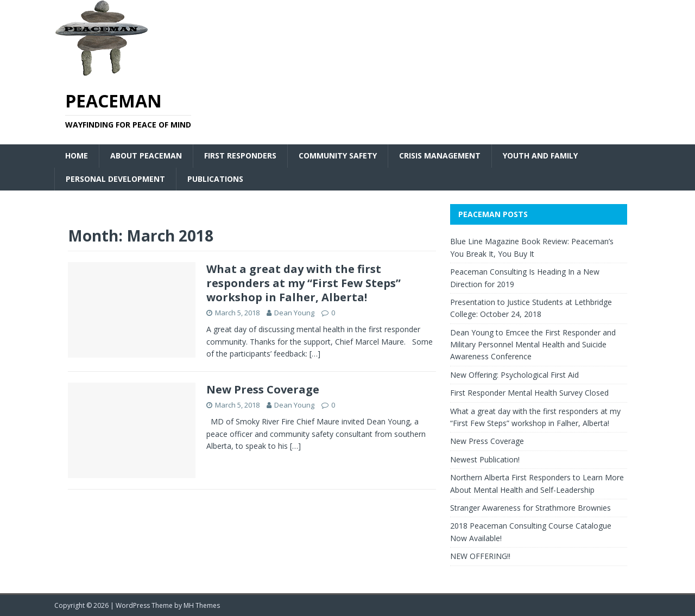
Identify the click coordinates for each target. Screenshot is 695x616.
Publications (215, 179)
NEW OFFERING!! (480, 556)
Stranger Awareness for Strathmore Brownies (530, 508)
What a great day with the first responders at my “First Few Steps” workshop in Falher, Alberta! (304, 283)
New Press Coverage (263, 389)
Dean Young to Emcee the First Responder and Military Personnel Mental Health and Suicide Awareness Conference (533, 345)
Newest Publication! (485, 459)
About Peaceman (146, 155)
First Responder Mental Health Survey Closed (529, 393)
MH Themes (202, 605)
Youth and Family (540, 155)
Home (77, 155)
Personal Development (115, 179)
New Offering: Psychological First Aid (514, 375)
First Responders (240, 155)
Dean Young (294, 313)
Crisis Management (440, 155)
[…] (315, 354)
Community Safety (338, 155)
